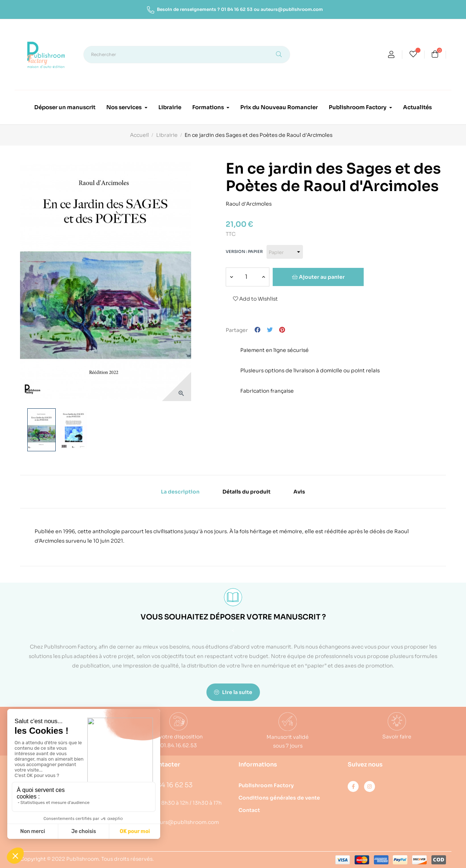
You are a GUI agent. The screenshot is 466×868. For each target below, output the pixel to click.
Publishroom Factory (266, 785)
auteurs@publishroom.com (292, 9)
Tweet (270, 330)
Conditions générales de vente (279, 798)
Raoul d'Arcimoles (249, 203)
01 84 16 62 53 (237, 9)
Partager (257, 330)
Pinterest (282, 330)
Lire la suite (233, 692)
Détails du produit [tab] (246, 492)
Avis (299, 492)
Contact (249, 810)
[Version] (285, 252)
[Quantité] (246, 277)
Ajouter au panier (318, 277)
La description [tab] (180, 492)
